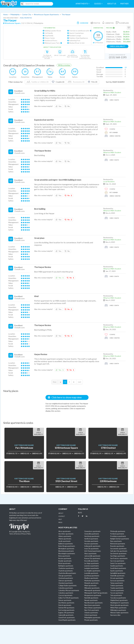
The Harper (66, 14)
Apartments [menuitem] (83, 4)
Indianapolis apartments (92, 546)
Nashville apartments (91, 598)
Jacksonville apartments (92, 556)
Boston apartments (65, 558)
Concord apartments (65, 595)
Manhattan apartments (92, 581)
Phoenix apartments (91, 620)
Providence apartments (118, 536)
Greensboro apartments (92, 531)
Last (80, 382)
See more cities (115, 615)
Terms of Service (15, 534)
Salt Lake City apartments (119, 551)
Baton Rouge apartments (67, 546)
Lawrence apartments (92, 566)
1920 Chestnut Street (66, 481)
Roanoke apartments (117, 546)
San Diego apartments (118, 556)
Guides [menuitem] (98, 4)
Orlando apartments (91, 613)
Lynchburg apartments (92, 576)
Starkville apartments (117, 576)
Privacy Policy (26, 534)
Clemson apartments (65, 581)
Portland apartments (117, 534)
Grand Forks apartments (67, 618)
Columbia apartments (66, 588)
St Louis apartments (117, 578)
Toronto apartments (117, 590)
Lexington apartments (92, 568)
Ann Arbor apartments (66, 534)
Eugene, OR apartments (66, 613)
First (55, 382)
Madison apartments (91, 578)
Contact (62, 516)
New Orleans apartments (93, 608)
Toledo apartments (117, 585)
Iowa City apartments (91, 549)
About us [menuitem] (112, 4)
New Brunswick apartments (93, 603)
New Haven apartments (92, 605)
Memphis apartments (91, 583)
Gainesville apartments (66, 615)
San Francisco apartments (119, 558)
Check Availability (118, 46)
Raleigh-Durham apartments (120, 539)
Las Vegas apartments (92, 563)
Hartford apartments (91, 539)
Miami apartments (90, 585)
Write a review (64, 65)
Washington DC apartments (119, 603)
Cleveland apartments (66, 583)
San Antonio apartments (118, 553)
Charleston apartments (66, 568)
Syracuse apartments (117, 581)
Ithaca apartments (90, 553)
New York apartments (92, 610)
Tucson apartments (117, 593)
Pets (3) (93, 82)
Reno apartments (116, 541)
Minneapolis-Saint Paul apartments (96, 593)
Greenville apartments (92, 534)
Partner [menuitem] (124, 4)
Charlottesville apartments (67, 573)
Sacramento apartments (118, 549)
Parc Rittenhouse (24, 448)
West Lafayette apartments (119, 605)
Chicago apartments (65, 576)
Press (60, 522)
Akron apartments (64, 531)
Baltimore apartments (66, 544)
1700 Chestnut (108, 448)
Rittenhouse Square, (13, 23)
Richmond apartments (118, 544)
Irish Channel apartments (93, 551)
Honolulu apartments (91, 541)
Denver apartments (65, 600)
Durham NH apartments (66, 608)
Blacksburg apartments (66, 551)
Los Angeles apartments (92, 571)
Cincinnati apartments (66, 578)
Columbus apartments (66, 593)
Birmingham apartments (66, 549)
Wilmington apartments (118, 610)
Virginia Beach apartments (119, 600)
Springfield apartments (118, 573)
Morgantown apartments (93, 595)
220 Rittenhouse (108, 481)
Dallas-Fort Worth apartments (68, 598)
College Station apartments (67, 585)
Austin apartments (64, 541)
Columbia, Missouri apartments (69, 590)
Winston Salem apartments (119, 613)
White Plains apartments (118, 608)
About (61, 513)
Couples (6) (58, 82)
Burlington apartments (66, 566)
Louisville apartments (91, 573)
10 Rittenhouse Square (66, 448)
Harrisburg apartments (92, 536)
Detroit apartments (65, 605)
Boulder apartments (65, 561)
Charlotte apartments (66, 571)
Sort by (109, 82)
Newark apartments (91, 600)
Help (60, 519)
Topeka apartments (117, 588)
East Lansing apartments (66, 610)
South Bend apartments (118, 568)
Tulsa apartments (116, 595)
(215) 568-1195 (118, 57)
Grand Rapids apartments (67, 620)
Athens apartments (65, 536)
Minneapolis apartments (92, 590)
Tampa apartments (117, 583)
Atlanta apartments (65, 539)
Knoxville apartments (91, 561)
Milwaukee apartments (92, 588)
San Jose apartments (117, 561)
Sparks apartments (117, 571)
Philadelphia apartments (92, 618)
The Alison (24, 481)
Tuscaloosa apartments (118, 598)
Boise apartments (64, 556)
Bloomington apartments (67, 553)
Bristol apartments (64, 563)
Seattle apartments (117, 566)
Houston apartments (91, 544)
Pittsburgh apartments (118, 531)
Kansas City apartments (92, 558)
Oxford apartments (91, 615)
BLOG (80, 513)
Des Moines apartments (66, 603)
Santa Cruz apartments (118, 563)
